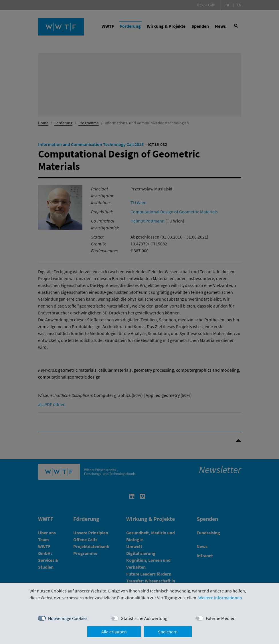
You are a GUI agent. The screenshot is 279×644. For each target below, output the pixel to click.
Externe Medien (221, 618)
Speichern (168, 632)
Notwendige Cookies (68, 618)
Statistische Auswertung (144, 618)
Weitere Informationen (220, 598)
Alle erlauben (114, 632)
